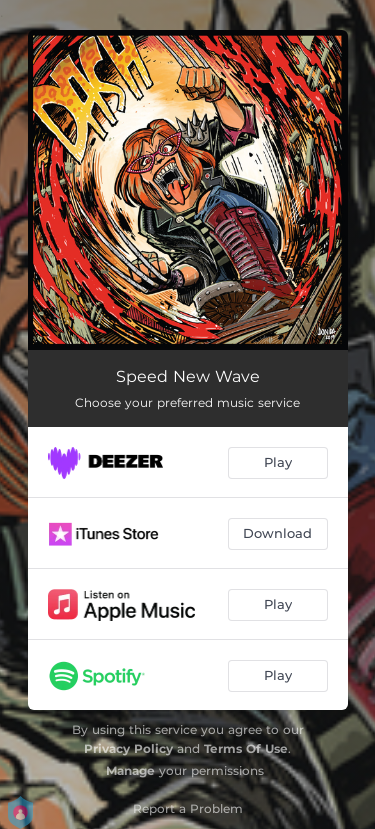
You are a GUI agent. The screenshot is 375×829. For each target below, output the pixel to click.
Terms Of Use (246, 748)
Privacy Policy (128, 748)
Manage (130, 770)
